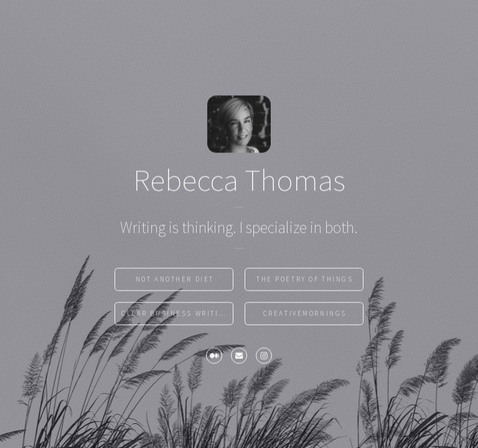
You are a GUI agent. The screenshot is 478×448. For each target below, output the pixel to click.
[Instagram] (264, 358)
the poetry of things (305, 281)
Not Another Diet (175, 281)
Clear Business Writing (176, 315)
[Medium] (214, 358)
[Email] (239, 358)
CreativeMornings (305, 315)
